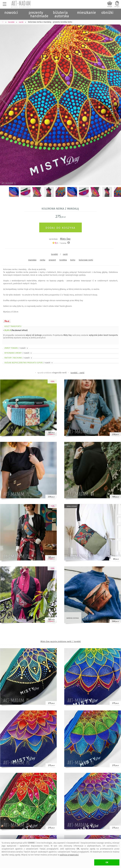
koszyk (110, 7)
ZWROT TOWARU (16, 348)
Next (116, 100)
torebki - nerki (78, 373)
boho (73, 260)
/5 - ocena (59, 243)
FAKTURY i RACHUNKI (18, 358)
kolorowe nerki (86, 260)
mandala (32, 260)
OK (107, 862)
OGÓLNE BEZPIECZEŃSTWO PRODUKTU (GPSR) (29, 363)
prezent (52, 260)
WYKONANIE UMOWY (18, 353)
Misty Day (65, 239)
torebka (63, 260)
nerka (43, 260)
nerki (65, 254)
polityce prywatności (69, 855)
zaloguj (117, 7)
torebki (55, 254)
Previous (5, 100)
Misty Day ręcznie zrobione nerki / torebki (61, 641)
